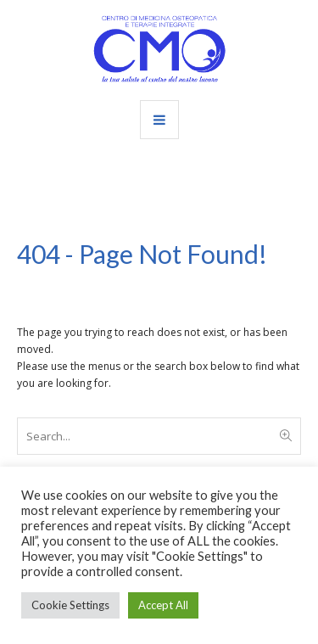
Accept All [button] (163, 605)
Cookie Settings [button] (70, 605)
